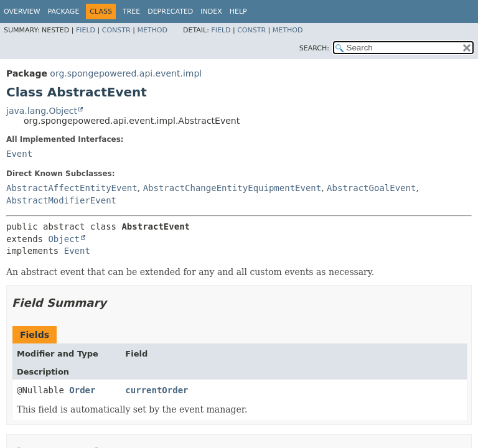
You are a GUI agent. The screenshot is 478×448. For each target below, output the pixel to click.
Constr (116, 30)
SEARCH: (314, 48)
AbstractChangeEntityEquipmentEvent (232, 188)
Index (211, 12)
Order (82, 390)
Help (238, 12)
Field (86, 30)
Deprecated (170, 12)
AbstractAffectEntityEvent (72, 188)
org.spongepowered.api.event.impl (126, 73)
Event (19, 154)
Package (64, 12)
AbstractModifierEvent (61, 200)
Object (64, 239)
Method (152, 30)
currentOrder (157, 390)
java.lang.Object (42, 111)
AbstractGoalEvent (371, 188)
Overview (22, 12)
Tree (131, 12)
